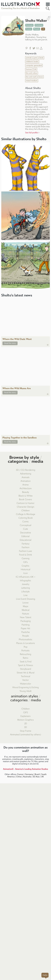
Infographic (25, 581)
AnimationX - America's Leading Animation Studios (26, 769)
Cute (25, 529)
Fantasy (26, 544)
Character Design (25, 507)
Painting (26, 625)
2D (26, 724)
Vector (25, 680)
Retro (26, 658)
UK (42, 777)
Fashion (26, 547)
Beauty (26, 492)
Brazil (37, 774)
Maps (26, 606)
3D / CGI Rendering (25, 470)
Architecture (26, 488)
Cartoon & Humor (25, 503)
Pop (26, 647)
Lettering (26, 588)
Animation (26, 481)
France (20, 774)
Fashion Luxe (25, 551)
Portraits (25, 651)
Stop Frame (26, 731)
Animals (26, 477)
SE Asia (36, 777)
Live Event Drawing (26, 599)
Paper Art (25, 628)
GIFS (26, 713)
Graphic (25, 566)
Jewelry (25, 584)
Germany (29, 774)
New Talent (26, 617)
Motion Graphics (26, 720)
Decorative (26, 533)
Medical (26, 610)
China (19, 777)
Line (25, 595)
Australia (27, 777)
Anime (25, 485)
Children (25, 511)
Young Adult (25, 691)
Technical (25, 676)
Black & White (26, 496)
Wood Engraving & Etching (25, 687)
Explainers (26, 716)
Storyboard (25, 669)
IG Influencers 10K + (26, 577)
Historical (25, 570)
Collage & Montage (26, 514)
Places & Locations (26, 643)
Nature (26, 614)
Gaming (25, 558)
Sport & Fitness (26, 665)
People (26, 636)
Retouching (25, 654)
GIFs (25, 562)
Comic (26, 522)
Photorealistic (26, 640)
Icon (25, 573)
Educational (26, 540)
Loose (25, 603)
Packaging (26, 621)
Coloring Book (26, 518)
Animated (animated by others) (26, 735)
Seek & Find (26, 662)
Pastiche (26, 632)
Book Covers (25, 500)
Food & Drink (26, 555)
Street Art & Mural (26, 673)
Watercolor (25, 684)
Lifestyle (25, 592)
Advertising (26, 474)
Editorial (25, 536)
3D (25, 727)
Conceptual (25, 525)
